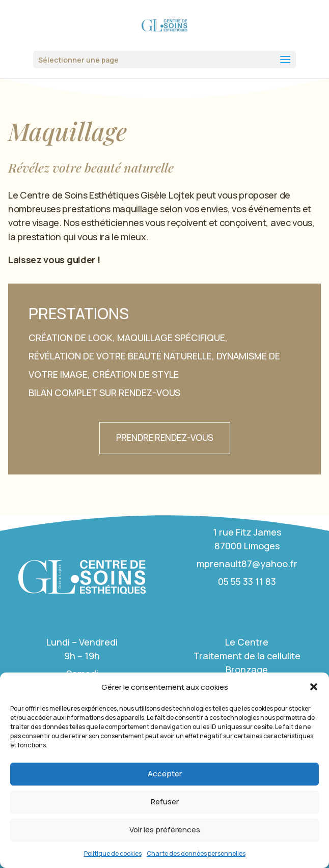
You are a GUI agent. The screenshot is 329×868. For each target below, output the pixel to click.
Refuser (165, 802)
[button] (314, 687)
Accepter (165, 774)
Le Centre (247, 642)
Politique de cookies (113, 853)
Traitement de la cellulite (247, 656)
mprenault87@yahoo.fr (247, 564)
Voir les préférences (165, 830)
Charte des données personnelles (196, 853)
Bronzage (247, 669)
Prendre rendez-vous (165, 438)
